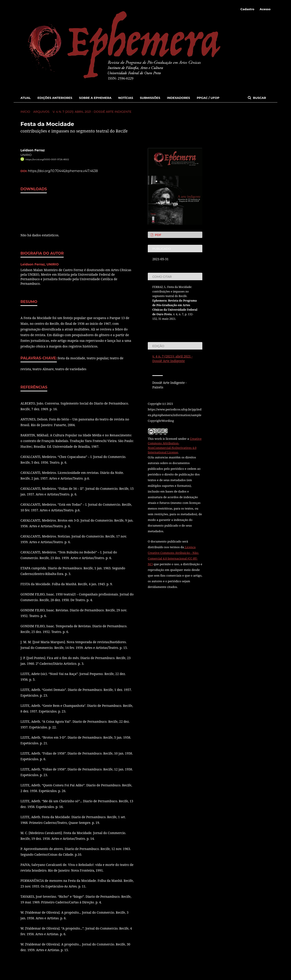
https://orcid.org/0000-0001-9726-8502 (47, 159)
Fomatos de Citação (169, 327)
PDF (158, 235)
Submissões (150, 98)
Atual (26, 98)
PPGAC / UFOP (208, 98)
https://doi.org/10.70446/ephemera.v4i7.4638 (63, 171)
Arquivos (41, 112)
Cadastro (247, 9)
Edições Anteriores (55, 98)
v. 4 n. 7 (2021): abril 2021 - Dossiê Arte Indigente (92, 112)
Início (25, 112)
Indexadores (179, 98)
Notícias (126, 98)
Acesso (265, 9)
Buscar (259, 98)
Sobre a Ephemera (95, 98)
